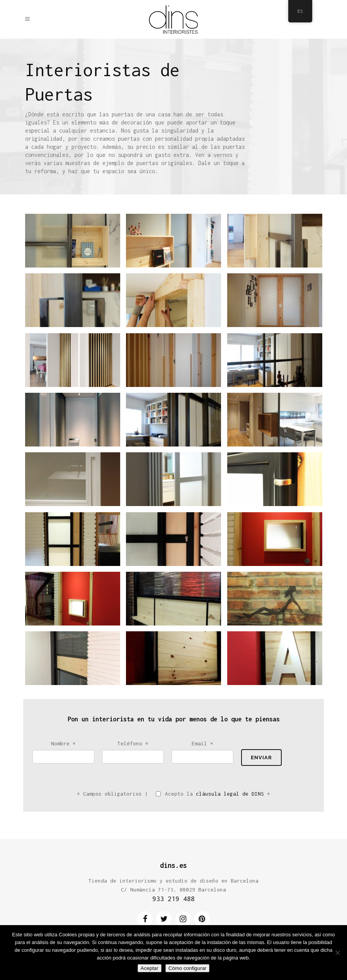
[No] (337, 953)
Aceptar (150, 968)
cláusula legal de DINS (230, 794)
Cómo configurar (188, 968)
